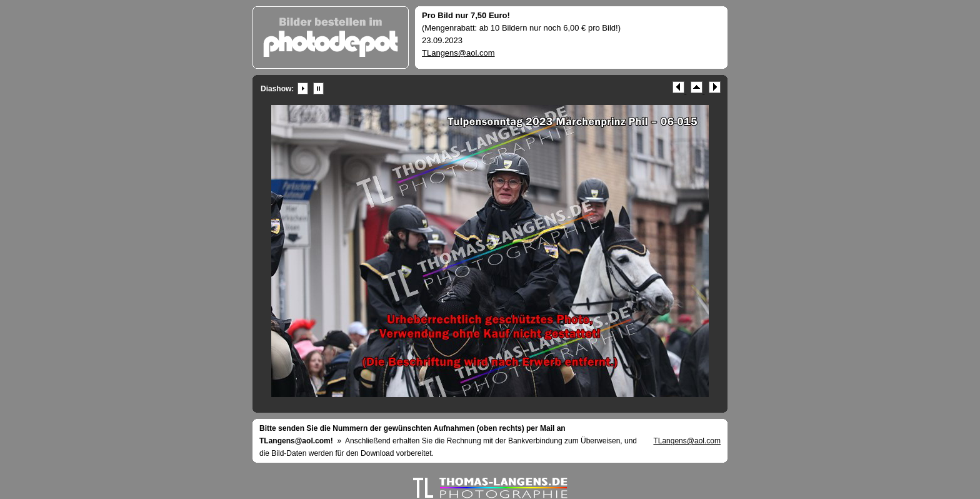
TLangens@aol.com (458, 53)
